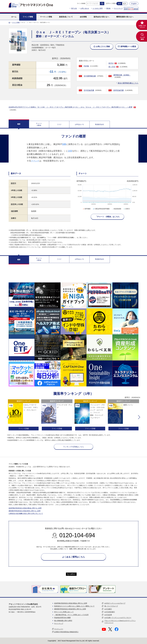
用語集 (108, 8)
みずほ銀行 (108, 609)
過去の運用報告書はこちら (128, 83)
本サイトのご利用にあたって (64, 612)
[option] (24, 415)
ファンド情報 (16, 22)
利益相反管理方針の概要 (62, 618)
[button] (8, 417)
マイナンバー (59, 629)
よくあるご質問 (98, 8)
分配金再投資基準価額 (101, 209)
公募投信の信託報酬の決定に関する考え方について (26, 513)
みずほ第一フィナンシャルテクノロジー (118, 618)
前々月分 (112, 67)
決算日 (127, 209)
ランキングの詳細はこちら (73, 447)
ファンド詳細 (24, 428)
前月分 (111, 63)
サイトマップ (118, 8)
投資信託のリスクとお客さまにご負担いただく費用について (74, 606)
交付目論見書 (89, 90)
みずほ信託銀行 (110, 612)
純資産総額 (116, 209)
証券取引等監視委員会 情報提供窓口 (66, 632)
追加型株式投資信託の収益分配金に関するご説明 (25, 508)
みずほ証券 (108, 615)
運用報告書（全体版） (122, 75)
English (134, 4)
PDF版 (86, 66)
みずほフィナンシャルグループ (115, 603)
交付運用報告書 (90, 76)
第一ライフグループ (111, 606)
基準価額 (87, 209)
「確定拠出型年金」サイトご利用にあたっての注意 (71, 615)
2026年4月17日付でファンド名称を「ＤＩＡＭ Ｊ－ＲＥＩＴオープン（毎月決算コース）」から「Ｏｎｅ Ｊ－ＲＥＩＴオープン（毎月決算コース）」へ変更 (71, 107)
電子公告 (74, 8)
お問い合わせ (85, 8)
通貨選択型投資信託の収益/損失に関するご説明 (25, 511)
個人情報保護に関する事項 (63, 621)
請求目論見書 (119, 90)
